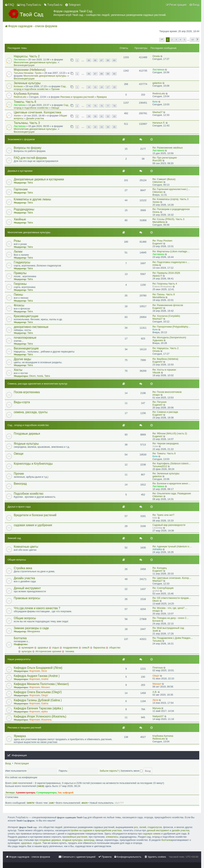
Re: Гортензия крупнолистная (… (171, 189)
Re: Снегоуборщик (163, 588)
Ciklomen (158, 182)
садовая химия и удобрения (33, 525)
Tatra (30, 183)
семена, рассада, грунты (31, 412)
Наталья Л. (159, 123)
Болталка (20, 638)
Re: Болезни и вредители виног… (172, 483)
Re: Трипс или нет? (163, 515)
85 (89, 60)
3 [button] (176, 40)
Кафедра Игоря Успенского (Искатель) (40, 716)
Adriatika (157, 549)
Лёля (44, 671)
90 (114, 74)
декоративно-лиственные (31, 327)
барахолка (98, 648)
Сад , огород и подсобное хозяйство (40, 88)
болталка (167, 840)
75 (95, 106)
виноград (89, 840)
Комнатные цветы (26, 547)
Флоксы (19, 305)
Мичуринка (34, 631)
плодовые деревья (50, 840)
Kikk (155, 518)
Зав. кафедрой (66, 792)
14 (89, 87)
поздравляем (69, 648)
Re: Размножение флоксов (168, 305)
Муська (157, 708)
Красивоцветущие (26, 316)
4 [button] (180, 40)
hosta (40, 376)
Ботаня (157, 621)
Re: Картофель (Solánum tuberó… (172, 463)
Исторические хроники (47, 651)
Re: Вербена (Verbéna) (165, 359)
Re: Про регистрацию (165, 158)
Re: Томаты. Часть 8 (164, 453)
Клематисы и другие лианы (32, 199)
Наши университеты (19, 659)
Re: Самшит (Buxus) (164, 179)
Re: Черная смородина (166, 443)
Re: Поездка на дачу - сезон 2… (171, 618)
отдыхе (37, 843)
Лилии (18, 252)
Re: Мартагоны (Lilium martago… (171, 251)
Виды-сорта (22, 402)
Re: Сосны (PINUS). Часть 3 (168, 219)
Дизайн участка (35, 118)
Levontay (157, 528)
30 (95, 116)
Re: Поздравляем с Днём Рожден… (173, 638)
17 (108, 87)
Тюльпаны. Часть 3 (27, 123)
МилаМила (159, 222)
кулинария (26, 648)
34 (108, 127)
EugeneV (158, 243)
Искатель (46, 720)
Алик (155, 446)
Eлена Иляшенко (162, 286)
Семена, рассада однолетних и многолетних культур (37, 384)
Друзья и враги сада (19, 507)
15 (95, 87)
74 (89, 106)
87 (102, 60)
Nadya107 (158, 716)
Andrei (45, 679)
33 (114, 116)
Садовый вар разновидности (169, 525)
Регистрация (22, 763)
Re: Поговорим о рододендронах (171, 209)
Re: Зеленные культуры (166, 473)
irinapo (156, 395)
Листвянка (20, 60)
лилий (143, 827)
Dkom (32, 376)
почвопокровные (25, 338)
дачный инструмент (158, 830)
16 (102, 87)
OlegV (156, 676)
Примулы (20, 273)
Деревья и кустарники (20, 171)
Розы (17, 241)
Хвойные (20, 219)
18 (114, 87)
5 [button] (185, 40)
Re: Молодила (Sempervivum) (169, 337)
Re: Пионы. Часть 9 (164, 294)
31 (102, 116)
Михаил (46, 687)
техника (68, 651)
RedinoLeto (20, 97)
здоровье (41, 648)
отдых (54, 648)
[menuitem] (9, 5)
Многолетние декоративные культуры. (35, 62)
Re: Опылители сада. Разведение (172, 493)
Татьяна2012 (160, 466)
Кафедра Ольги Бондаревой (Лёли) (38, 668)
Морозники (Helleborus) (30, 70)
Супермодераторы (47, 792)
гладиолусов (155, 827)
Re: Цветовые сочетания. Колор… (172, 578)
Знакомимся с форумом (21, 139)
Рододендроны (24, 209)
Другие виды (22, 359)
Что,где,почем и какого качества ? (37, 608)
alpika (44, 712)
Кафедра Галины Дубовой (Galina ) (38, 700)
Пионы (18, 295)
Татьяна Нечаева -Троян (28, 73)
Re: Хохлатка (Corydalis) (166, 316)
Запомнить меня (132, 771)
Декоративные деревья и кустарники (39, 179)
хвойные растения (77, 837)
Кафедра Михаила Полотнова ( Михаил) (41, 684)
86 (95, 60)
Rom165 (157, 160)
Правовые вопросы (27, 598)
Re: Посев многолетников (167, 392)
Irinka (156, 265)
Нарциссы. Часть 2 (27, 56)
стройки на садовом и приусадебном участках (96, 830)
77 (108, 106)
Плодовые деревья (27, 434)
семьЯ (84, 648)
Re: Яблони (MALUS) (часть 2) (170, 433)
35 (114, 127)
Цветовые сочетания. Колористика (37, 112)
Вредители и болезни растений (35, 515)
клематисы (112, 837)
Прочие (55, 89)
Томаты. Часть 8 (25, 102)
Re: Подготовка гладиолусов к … (171, 262)
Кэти (155, 102)
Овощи (55, 108)
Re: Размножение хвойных (168, 148)
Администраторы (25, 792)
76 (102, 106)
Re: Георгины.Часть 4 (165, 284)
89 (114, 60)
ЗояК (155, 631)
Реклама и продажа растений (77, 97)
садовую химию (152, 834)
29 (89, 116)
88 (108, 60)
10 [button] (192, 40)
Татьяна (157, 641)
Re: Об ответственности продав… (172, 598)
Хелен (17, 116)
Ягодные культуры (26, 444)
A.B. (155, 692)
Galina (45, 703)
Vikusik (156, 372)
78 (114, 106)
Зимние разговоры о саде (31, 628)
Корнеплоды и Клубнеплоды (33, 464)
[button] (162, 40)
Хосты (18, 370)
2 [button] (172, 40)
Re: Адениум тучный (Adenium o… (172, 546)
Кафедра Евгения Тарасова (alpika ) (38, 708)
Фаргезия (35, 671)
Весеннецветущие (24, 65)
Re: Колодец (160, 568)
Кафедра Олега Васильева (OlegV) (38, 692)
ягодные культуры (72, 840)
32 (108, 116)
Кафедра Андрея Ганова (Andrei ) (37, 676)
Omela (156, 56)
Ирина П (157, 276)
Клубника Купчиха (26, 94)
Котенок (18, 86)
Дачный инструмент (27, 588)
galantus (157, 83)
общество (113, 648)
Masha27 (157, 112)
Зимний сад (14, 538)
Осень (156, 212)
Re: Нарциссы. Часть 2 (166, 348)
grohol (156, 591)
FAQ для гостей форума (30, 158)
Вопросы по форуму (28, 148)
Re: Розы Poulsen (162, 241)
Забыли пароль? (109, 771)
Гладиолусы (22, 262)
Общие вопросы (17, 560)
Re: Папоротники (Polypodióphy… (171, 327)
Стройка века (23, 568)
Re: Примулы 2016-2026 (166, 273)
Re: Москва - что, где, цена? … (170, 608)
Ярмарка (102, 97)
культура (25, 651)
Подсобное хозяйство (29, 494)
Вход (8, 763)
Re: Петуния (159, 402)
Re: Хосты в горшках (164, 370)
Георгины (20, 284)
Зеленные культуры (27, 83)
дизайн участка (181, 830)
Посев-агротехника (27, 392)
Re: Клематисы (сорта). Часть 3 (171, 199)
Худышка (158, 340)
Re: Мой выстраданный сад (168, 628)
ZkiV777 (119, 803)
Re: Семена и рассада (165, 412)
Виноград (20, 484)
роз (136, 827)
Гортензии (21, 189)
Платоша (158, 668)
